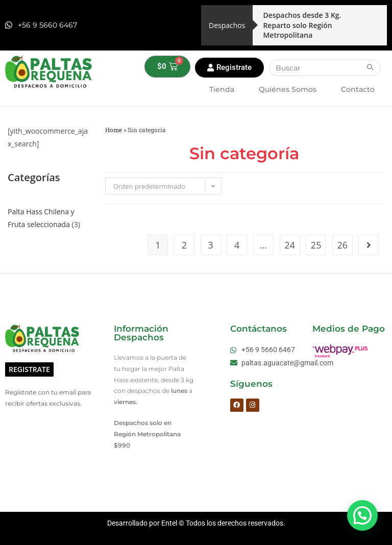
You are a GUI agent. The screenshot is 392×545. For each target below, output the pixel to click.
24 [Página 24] (290, 245)
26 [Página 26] (342, 245)
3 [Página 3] (210, 245)
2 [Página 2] (184, 245)
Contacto (358, 89)
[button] (362, 515)
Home (114, 130)
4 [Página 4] (237, 245)
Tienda (222, 89)
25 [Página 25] (316, 245)
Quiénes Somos (288, 89)
